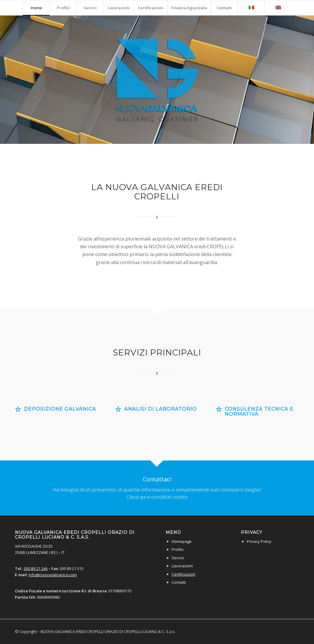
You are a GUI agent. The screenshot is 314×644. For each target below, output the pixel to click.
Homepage (182, 541)
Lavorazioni (182, 566)
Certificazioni (183, 574)
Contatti (179, 582)
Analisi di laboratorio (160, 409)
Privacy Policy (259, 541)
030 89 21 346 (36, 568)
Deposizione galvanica (60, 409)
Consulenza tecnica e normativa (259, 412)
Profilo (178, 549)
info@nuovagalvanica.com (53, 575)
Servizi (178, 558)
